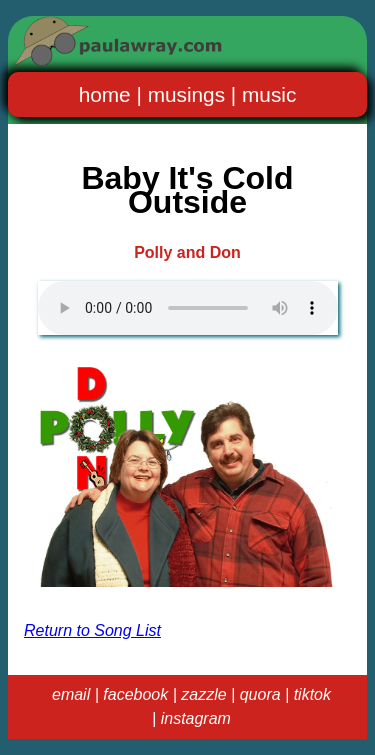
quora (260, 694)
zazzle (203, 694)
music (269, 94)
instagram (196, 718)
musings (186, 94)
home (105, 94)
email (71, 694)
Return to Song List (92, 630)
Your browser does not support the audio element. (188, 308)
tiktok (312, 694)
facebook (135, 694)
